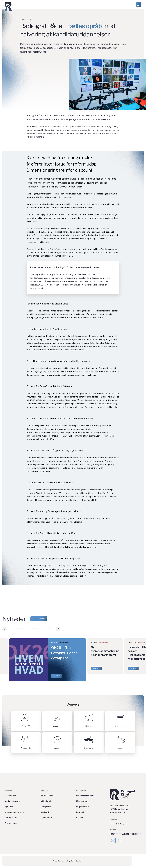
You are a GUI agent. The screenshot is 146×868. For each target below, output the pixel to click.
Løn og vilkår (11, 818)
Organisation (82, 807)
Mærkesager (82, 801)
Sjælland (45, 812)
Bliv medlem (10, 796)
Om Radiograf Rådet (86, 796)
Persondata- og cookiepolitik (63, 861)
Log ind (79, 861)
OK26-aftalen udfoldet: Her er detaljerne (64, 653)
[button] (5, 629)
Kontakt (80, 812)
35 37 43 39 (119, 824)
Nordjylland (46, 807)
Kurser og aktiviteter (15, 812)
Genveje (8, 791)
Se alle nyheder (39, 619)
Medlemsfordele (12, 801)
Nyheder (9, 807)
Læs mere (57, 675)
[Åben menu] (139, 4)
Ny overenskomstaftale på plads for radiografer (105, 651)
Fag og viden (11, 823)
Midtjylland (46, 801)
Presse (80, 818)
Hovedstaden (47, 796)
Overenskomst (64, 643)
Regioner (44, 791)
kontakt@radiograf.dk (126, 834)
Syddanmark (46, 818)
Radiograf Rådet (83, 791)
